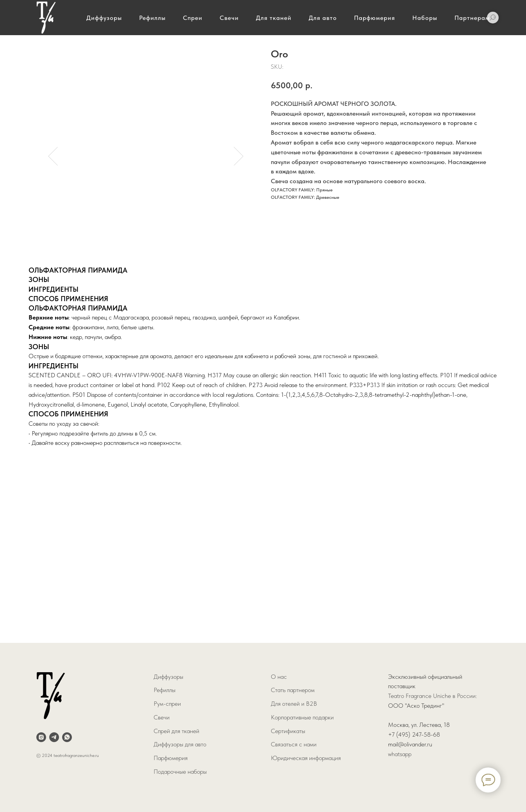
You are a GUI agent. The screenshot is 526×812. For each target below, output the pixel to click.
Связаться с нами (294, 744)
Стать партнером (293, 690)
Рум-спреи (167, 704)
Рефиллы (152, 18)
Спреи (193, 18)
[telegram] (54, 737)
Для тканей (274, 18)
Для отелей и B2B (294, 704)
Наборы (425, 18)
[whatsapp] (67, 737)
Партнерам (472, 18)
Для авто (323, 18)
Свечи (229, 18)
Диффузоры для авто (180, 744)
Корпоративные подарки (302, 717)
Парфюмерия (375, 18)
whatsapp (400, 754)
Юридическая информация (306, 758)
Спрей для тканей (176, 731)
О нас (279, 677)
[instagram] (41, 737)
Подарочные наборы (180, 772)
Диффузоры (104, 18)
